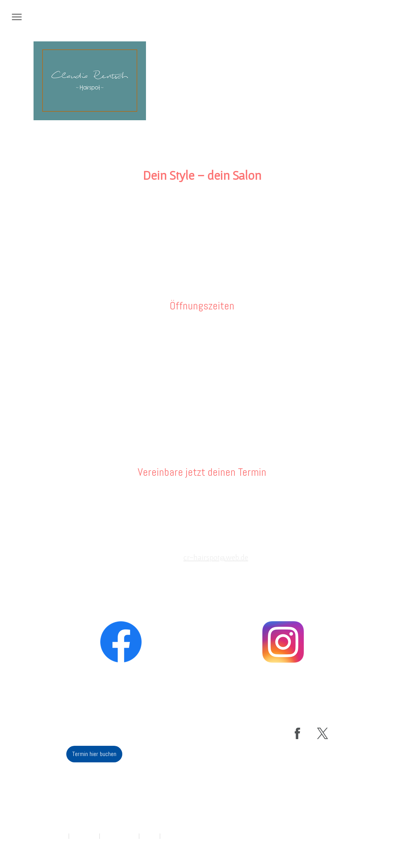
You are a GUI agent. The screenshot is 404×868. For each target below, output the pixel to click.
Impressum (55, 836)
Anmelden (350, 845)
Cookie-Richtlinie (119, 836)
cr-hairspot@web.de (216, 557)
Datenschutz (84, 836)
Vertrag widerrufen (186, 836)
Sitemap (150, 836)
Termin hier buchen (202, 503)
